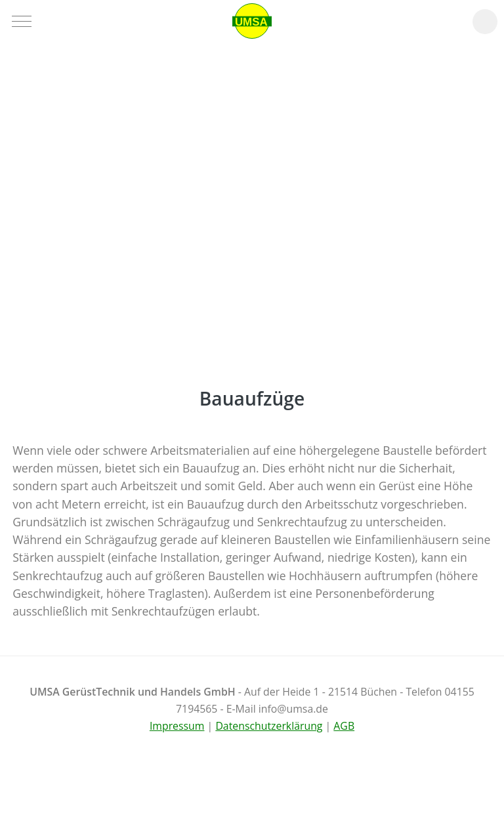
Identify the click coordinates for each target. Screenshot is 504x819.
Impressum (177, 726)
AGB (344, 726)
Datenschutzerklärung (269, 726)
